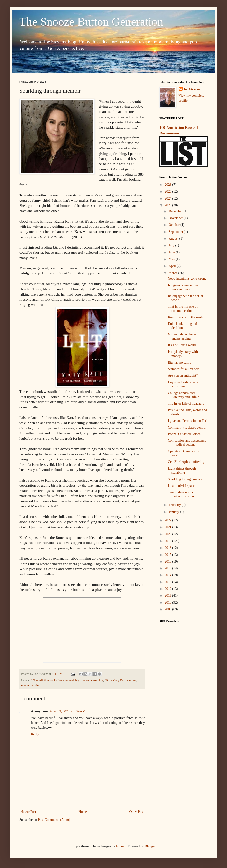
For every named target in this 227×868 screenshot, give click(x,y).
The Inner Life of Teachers (186, 404)
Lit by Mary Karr (115, 680)
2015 (169, 568)
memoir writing (31, 685)
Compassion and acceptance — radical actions (187, 443)
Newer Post (28, 812)
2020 (169, 534)
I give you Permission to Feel (188, 421)
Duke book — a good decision (182, 326)
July (172, 245)
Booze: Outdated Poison (184, 434)
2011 (168, 596)
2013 (169, 582)
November (176, 218)
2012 (169, 589)
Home (83, 812)
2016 (169, 561)
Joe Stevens (192, 89)
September (176, 232)
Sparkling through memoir (186, 479)
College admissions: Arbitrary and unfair (183, 395)
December (176, 211)
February (175, 505)
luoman (121, 846)
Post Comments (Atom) (54, 820)
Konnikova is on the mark (185, 317)
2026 (169, 185)
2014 (169, 575)
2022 (169, 520)
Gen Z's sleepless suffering (186, 462)
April (173, 266)
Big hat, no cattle (179, 362)
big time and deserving (89, 680)
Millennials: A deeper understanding (182, 336)
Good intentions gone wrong (187, 278)
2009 (169, 609)
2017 (169, 555)
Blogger (150, 846)
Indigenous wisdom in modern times (183, 287)
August (174, 239)
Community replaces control (187, 427)
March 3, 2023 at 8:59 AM (68, 711)
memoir (132, 680)
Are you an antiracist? (183, 375)
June (172, 252)
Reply (35, 734)
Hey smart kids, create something (183, 384)
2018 (169, 548)
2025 (169, 191)
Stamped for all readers (184, 369)
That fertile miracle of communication (183, 309)
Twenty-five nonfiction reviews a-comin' (183, 494)
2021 (169, 527)
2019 (169, 541)
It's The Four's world (182, 345)
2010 (169, 603)
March (173, 273)
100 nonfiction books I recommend (52, 680)
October (174, 225)
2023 (169, 205)
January (174, 512)
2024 (169, 198)
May (172, 259)
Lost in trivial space (181, 486)
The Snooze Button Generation (91, 22)
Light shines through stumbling (182, 471)
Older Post (137, 812)
